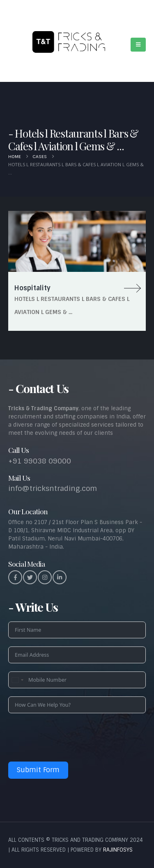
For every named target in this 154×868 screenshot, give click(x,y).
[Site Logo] (66, 41)
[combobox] (17, 680)
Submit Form (38, 770)
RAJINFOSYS (118, 850)
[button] (138, 45)
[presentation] (71, 737)
